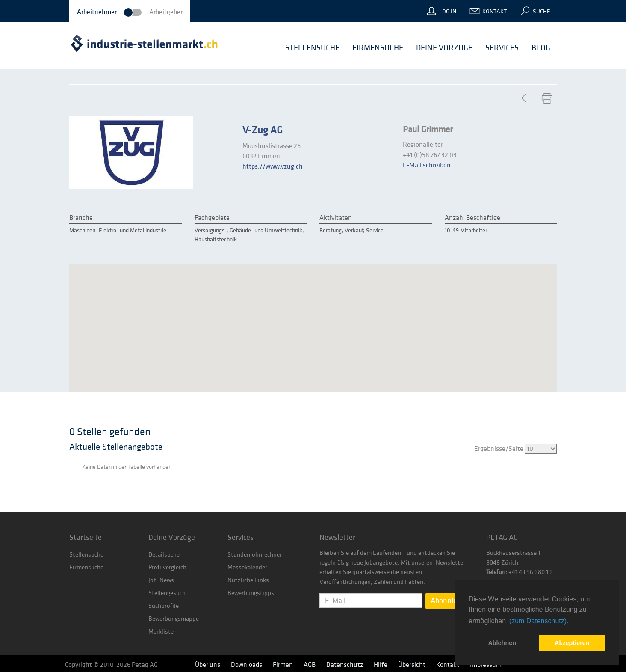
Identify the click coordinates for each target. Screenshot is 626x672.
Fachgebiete (212, 218)
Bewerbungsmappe (174, 619)
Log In (448, 12)
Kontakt (495, 12)
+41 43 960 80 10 (529, 572)
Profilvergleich (167, 567)
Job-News (161, 580)
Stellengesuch (167, 593)
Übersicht (412, 665)
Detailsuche (164, 555)
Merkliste (161, 632)
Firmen (283, 665)
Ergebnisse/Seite (515, 449)
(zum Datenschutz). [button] (539, 621)
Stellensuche (86, 555)
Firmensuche (86, 567)
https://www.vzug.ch (273, 166)
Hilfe (381, 665)
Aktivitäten (336, 218)
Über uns (208, 665)
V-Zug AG (263, 130)
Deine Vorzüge (172, 537)
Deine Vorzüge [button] (444, 48)
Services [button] (502, 48)
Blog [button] (541, 48)
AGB (310, 665)
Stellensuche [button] (312, 48)
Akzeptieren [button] (572, 643)
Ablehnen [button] (502, 643)
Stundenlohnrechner (255, 555)
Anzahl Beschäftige (472, 218)
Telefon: (497, 572)
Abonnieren (449, 601)
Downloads (247, 665)
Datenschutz (345, 665)
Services (241, 537)
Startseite (86, 537)
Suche (542, 12)
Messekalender (247, 567)
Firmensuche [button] (378, 48)
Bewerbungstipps (251, 593)
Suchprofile (164, 606)
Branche (81, 218)
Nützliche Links (248, 580)
